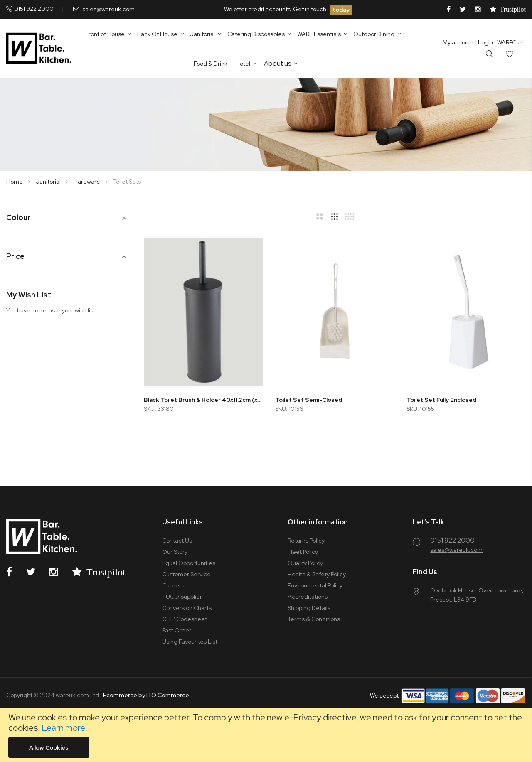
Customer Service (186, 574)
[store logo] (41, 49)
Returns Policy (306, 541)
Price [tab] (15, 257)
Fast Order (177, 630)
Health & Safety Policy (317, 574)
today (341, 10)
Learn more (63, 728)
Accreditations (308, 597)
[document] (266, 735)
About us (277, 63)
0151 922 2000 (34, 9)
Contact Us (177, 541)
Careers (173, 585)
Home (15, 182)
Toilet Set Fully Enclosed (441, 400)
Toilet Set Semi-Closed (309, 400)
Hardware (87, 182)
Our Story (175, 552)
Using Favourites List (190, 642)
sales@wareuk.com (108, 9)
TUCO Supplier (182, 597)
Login (484, 42)
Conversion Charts (187, 608)
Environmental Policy (315, 585)
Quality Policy (305, 563)
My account (458, 42)
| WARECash (510, 42)
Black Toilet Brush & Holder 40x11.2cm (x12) (203, 400)
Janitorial (49, 182)
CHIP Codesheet (185, 619)
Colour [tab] (18, 218)
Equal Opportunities (189, 563)
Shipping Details (309, 608)
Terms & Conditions (314, 619)
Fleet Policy (303, 552)
